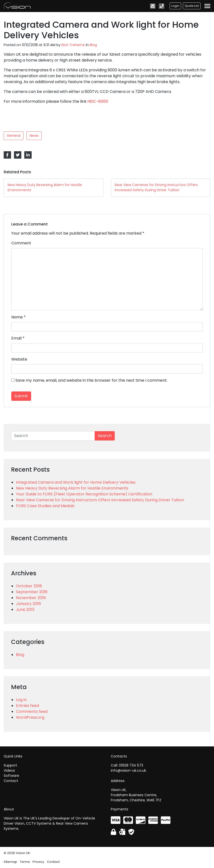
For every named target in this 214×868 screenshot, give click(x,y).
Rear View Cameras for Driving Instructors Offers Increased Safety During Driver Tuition (100, 500)
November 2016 (31, 598)
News (34, 136)
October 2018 (29, 586)
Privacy (38, 862)
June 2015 (25, 610)
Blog (93, 45)
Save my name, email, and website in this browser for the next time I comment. (91, 380)
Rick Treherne (73, 45)
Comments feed (32, 711)
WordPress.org (30, 717)
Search (105, 436)
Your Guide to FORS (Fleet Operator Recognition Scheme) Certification (84, 494)
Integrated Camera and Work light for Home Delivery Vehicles (76, 482)
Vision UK (17, 6)
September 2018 (32, 592)
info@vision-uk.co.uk (128, 770)
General (14, 136)
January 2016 (28, 604)
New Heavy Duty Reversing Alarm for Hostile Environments (72, 488)
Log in (21, 700)
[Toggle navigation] (207, 6)
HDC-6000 (98, 101)
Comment (21, 243)
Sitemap (10, 862)
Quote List (192, 6)
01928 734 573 (131, 765)
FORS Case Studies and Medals (45, 506)
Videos (9, 770)
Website (19, 359)
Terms (25, 862)
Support (10, 765)
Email (16, 338)
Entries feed (27, 706)
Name (17, 317)
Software (11, 776)
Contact (11, 781)
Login (175, 6)
